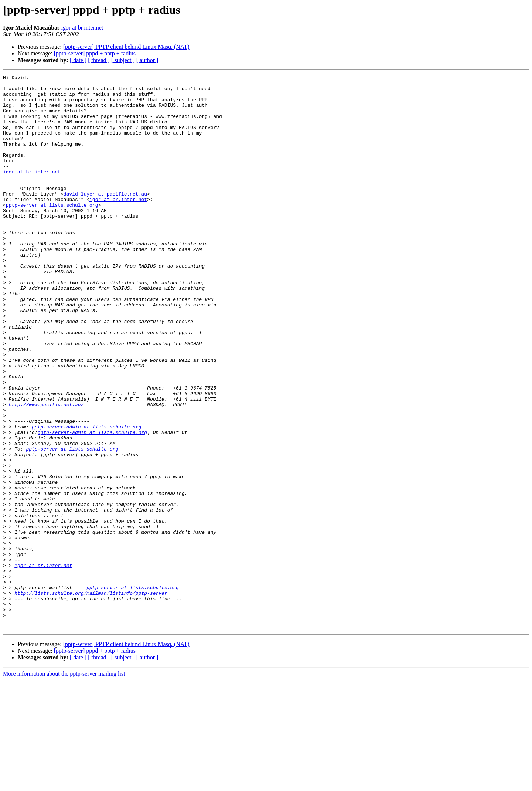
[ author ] (147, 60)
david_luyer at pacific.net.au (105, 218)
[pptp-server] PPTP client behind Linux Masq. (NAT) (126, 47)
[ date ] (78, 60)
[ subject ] (123, 60)
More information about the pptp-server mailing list (64, 785)
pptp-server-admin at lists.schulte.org (86, 498)
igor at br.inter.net (82, 28)
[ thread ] (99, 60)
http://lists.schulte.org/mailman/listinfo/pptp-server (91, 697)
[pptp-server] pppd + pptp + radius (95, 53)
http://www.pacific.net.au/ (46, 471)
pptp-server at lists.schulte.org (52, 231)
